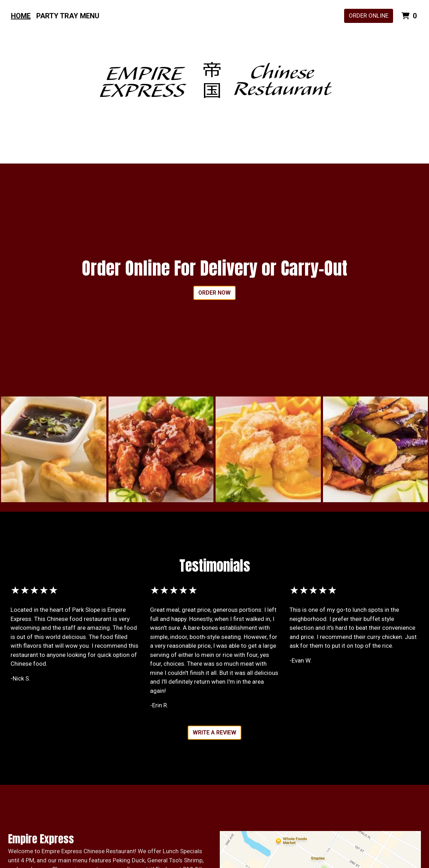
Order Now (214, 293)
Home (21, 16)
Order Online (369, 16)
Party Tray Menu (68, 16)
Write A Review (214, 732)
